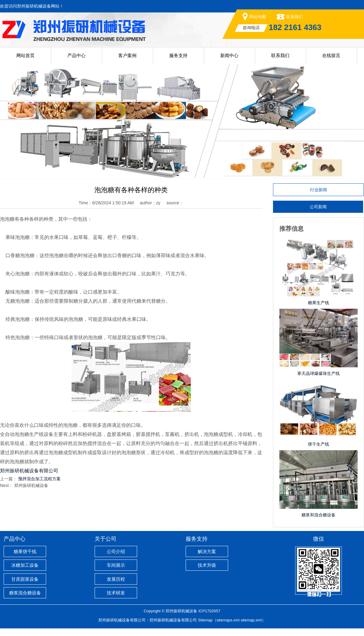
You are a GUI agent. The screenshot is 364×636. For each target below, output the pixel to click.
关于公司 (106, 539)
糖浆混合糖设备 (25, 593)
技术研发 (116, 593)
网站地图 (258, 17)
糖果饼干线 (25, 551)
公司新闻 (318, 207)
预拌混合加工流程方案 (39, 479)
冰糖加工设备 (25, 565)
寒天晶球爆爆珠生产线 (318, 373)
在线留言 (331, 55)
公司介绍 (116, 551)
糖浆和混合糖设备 (318, 515)
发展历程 (116, 579)
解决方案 (207, 551)
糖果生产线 (318, 303)
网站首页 (25, 55)
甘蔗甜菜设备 (25, 579)
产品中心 (76, 55)
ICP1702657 (209, 611)
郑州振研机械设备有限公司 (173, 620)
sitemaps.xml (228, 620)
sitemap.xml (251, 620)
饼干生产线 (318, 444)
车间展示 (116, 565)
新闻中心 (229, 55)
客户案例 (127, 55)
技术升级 (207, 565)
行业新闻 (318, 190)
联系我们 (295, 17)
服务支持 (178, 55)
